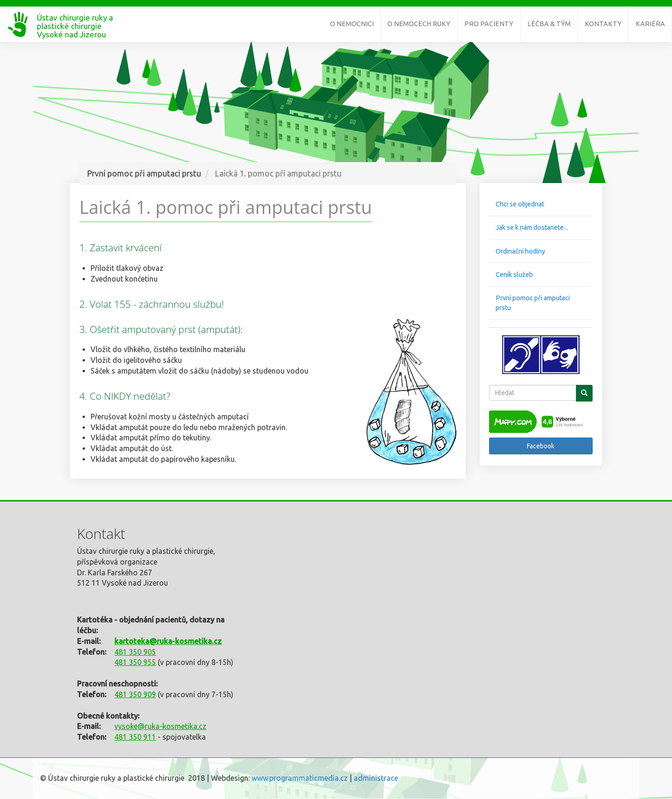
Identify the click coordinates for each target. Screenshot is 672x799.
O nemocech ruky (419, 24)
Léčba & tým (549, 24)
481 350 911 (135, 737)
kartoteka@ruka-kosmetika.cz (168, 641)
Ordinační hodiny (520, 251)
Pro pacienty (489, 24)
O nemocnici (352, 24)
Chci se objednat (520, 204)
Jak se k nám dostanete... (532, 227)
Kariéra (650, 24)
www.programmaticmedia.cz (300, 778)
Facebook (541, 446)
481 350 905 (135, 652)
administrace (376, 778)
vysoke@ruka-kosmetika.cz (160, 726)
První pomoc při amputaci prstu (533, 303)
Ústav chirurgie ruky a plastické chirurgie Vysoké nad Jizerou (75, 21)
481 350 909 (135, 694)
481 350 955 (135, 662)
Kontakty (603, 24)
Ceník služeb (514, 275)
